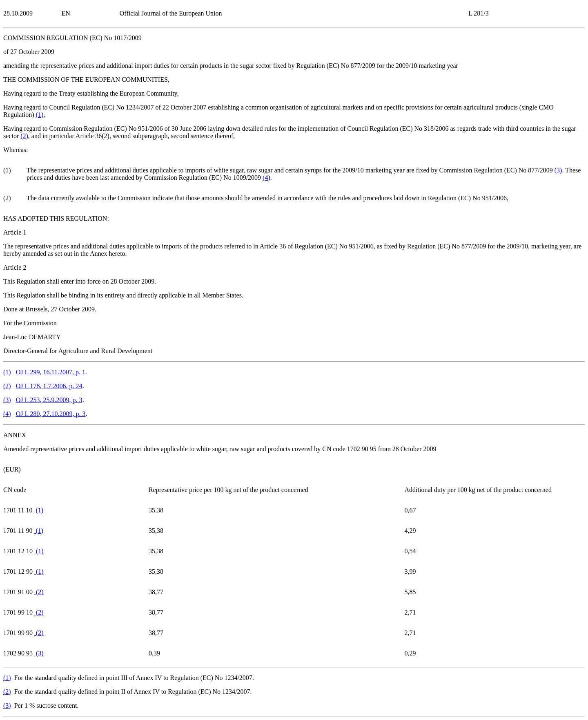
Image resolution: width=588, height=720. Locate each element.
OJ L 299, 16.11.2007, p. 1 (51, 372)
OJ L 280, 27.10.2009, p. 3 (51, 414)
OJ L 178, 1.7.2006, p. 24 (49, 386)
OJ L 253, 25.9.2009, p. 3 (49, 400)
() (40, 115)
